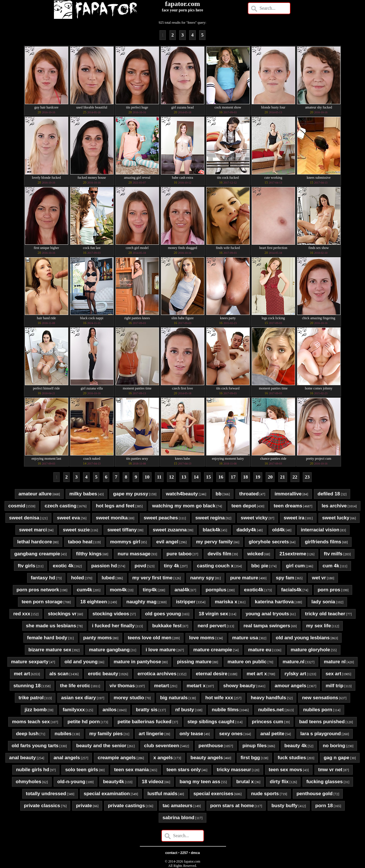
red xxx (22, 614)
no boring (334, 746)
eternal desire (212, 674)
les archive (334, 506)
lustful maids (163, 794)
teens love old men (150, 638)
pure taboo (179, 554)
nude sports (265, 794)
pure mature (244, 578)
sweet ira (294, 518)
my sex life (319, 626)
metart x (196, 686)
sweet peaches (161, 518)
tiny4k (150, 590)
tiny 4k (172, 566)
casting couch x (215, 566)
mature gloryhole (310, 650)
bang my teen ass (200, 782)
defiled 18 (329, 494)
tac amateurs (178, 806)
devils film (219, 554)
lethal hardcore (35, 542)
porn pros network (38, 590)
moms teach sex (31, 722)
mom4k (118, 590)
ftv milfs (333, 554)
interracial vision (320, 530)
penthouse (211, 746)
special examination (107, 794)
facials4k (291, 590)
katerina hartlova (274, 602)
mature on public (247, 662)
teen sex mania (132, 770)
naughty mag (142, 602)
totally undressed (46, 794)
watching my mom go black (184, 506)
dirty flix (279, 782)
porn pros (329, 590)
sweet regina (210, 518)
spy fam (285, 578)
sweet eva (68, 518)
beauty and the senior (101, 746)
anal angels (67, 758)
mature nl (335, 662)
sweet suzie (76, 530)
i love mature (161, 650)
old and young (81, 662)
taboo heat (80, 542)
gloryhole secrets (269, 542)
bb (219, 494)
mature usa (245, 638)
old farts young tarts (35, 746)
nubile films (225, 710)
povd (141, 566)
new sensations (320, 698)
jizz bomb (36, 710)
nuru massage (134, 554)
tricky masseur (234, 770)
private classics (42, 806)
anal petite (272, 734)
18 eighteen (94, 602)
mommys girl (125, 542)
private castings (126, 806)
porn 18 (324, 806)
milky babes (83, 494)
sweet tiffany (122, 530)
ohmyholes (29, 782)
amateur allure (35, 494)
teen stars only (184, 770)
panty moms (98, 638)
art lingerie (151, 734)
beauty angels (207, 758)
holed (77, 578)
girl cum (295, 566)
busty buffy (285, 806)
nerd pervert (212, 626)
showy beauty (239, 686)
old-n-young (71, 782)
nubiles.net (271, 710)
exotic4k (254, 590)
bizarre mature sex (50, 650)
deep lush (27, 734)
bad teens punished (322, 722)
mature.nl (294, 662)
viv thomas (122, 686)
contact (171, 853)
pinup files (255, 746)
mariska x (226, 602)
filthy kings (89, 554)
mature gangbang (109, 650)
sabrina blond (178, 818)
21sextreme (293, 554)
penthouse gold (315, 794)
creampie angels (117, 758)
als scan (59, 674)
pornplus (216, 590)
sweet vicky (254, 518)
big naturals (174, 698)
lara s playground (320, 734)
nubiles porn (318, 710)
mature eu (260, 650)
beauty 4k (296, 746)
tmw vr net (330, 770)
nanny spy (202, 578)
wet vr (319, 578)
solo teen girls (81, 770)
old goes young (163, 614)
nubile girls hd (33, 770)
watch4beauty (182, 494)
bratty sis (147, 710)
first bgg (250, 758)
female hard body (47, 638)
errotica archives (157, 674)
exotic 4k (63, 566)
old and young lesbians (303, 638)
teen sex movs (286, 770)
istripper (186, 602)
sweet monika (112, 518)
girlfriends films (323, 542)
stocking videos (111, 614)
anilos (109, 710)
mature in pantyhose (137, 662)
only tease (191, 734)
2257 (184, 853)
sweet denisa (24, 518)
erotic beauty (103, 674)
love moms (202, 638)
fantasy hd (43, 578)
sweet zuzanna (170, 530)
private (84, 806)
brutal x (245, 782)
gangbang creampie (37, 554)
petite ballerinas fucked (145, 722)
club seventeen (162, 746)
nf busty (185, 710)
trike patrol (31, 698)
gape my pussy (131, 494)
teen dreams (288, 506)
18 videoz (153, 782)
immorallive (288, 494)
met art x (257, 674)
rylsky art (295, 674)
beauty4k (114, 782)
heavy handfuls (269, 698)
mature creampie (213, 650)
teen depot (244, 506)
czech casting (61, 506)
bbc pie (260, 566)
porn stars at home (232, 806)
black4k (211, 530)
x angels (163, 758)
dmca (195, 853)
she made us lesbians (51, 626)
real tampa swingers (267, 626)
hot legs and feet (115, 506)
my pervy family (214, 542)
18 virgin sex (213, 614)
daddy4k (246, 530)
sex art (333, 674)
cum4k (84, 590)
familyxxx (74, 710)
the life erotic (75, 686)
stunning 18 (27, 686)
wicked (256, 554)
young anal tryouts (267, 614)
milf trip (334, 686)
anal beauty (23, 758)
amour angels (291, 686)
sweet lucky (336, 518)
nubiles (63, 734)
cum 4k (331, 566)
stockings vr (62, 614)
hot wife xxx (219, 698)
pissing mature (194, 662)
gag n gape (336, 758)
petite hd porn (83, 722)
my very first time (153, 578)
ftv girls (26, 566)
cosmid (17, 506)
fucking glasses (324, 782)
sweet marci (33, 530)
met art (22, 674)
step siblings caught (211, 722)
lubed (108, 578)
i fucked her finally (113, 626)
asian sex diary (78, 698)
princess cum (268, 722)
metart (162, 686)
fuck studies (292, 758)
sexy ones (231, 734)
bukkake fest (167, 626)
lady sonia (323, 602)
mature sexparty (30, 662)
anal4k (182, 590)
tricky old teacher (325, 614)
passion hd (104, 566)
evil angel (167, 542)
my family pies (106, 734)
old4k (279, 530)
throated (249, 494)
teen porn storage (42, 602)
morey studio (129, 698)
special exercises (213, 794)
